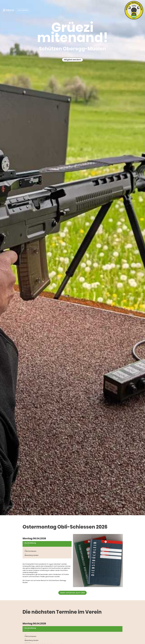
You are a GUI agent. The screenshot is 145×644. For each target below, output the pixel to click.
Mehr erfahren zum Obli (72, 593)
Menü (8, 10)
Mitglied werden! (72, 60)
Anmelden (23, 10)
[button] (47, 550)
